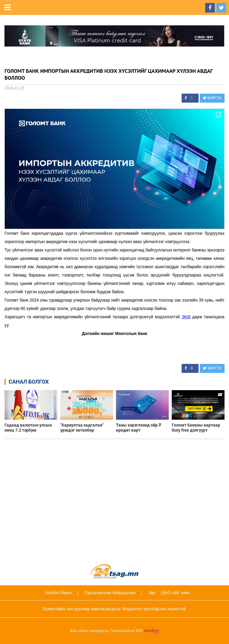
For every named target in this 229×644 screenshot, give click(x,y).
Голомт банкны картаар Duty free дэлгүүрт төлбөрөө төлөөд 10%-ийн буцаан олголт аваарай (198, 428)
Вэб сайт (171, 593)
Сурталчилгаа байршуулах (110, 593)
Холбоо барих (58, 593)
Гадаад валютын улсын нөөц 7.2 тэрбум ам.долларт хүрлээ (28, 428)
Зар (152, 593)
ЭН (185, 317)
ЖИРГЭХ (212, 98)
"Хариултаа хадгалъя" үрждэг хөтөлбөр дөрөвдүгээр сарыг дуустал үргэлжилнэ (82, 428)
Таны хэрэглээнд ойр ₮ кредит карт (139, 428)
